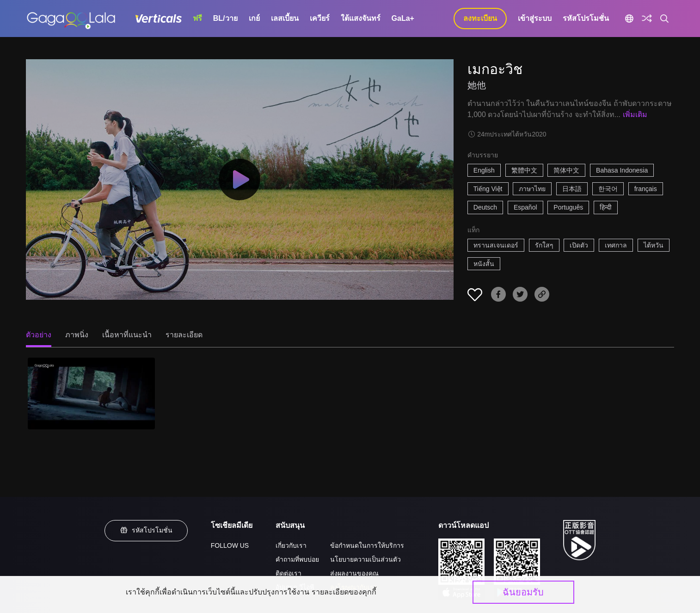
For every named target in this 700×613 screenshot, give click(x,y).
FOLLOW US (230, 545)
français (646, 189)
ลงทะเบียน (480, 18)
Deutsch (485, 207)
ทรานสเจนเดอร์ (496, 245)
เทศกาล (616, 245)
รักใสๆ (544, 245)
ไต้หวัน (654, 245)
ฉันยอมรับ (523, 592)
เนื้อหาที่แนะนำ (127, 335)
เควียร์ (320, 18)
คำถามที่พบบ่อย (297, 559)
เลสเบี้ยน (285, 18)
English (484, 170)
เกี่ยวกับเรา (291, 545)
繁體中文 (524, 170)
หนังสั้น (484, 264)
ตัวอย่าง (39, 335)
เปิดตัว (579, 245)
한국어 (608, 189)
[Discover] (647, 19)
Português (568, 207)
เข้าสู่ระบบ (535, 18)
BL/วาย (225, 18)
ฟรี (197, 18)
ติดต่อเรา (289, 573)
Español (525, 207)
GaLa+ (403, 18)
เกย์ (254, 18)
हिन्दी (606, 207)
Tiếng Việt (488, 189)
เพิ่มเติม (635, 115)
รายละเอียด (184, 335)
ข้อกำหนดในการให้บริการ (367, 545)
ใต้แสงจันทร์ (361, 18)
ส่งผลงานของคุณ (354, 573)
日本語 (572, 189)
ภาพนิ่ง (77, 335)
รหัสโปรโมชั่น (586, 18)
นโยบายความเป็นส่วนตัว (365, 559)
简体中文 (566, 170)
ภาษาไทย (532, 189)
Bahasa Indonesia (622, 170)
